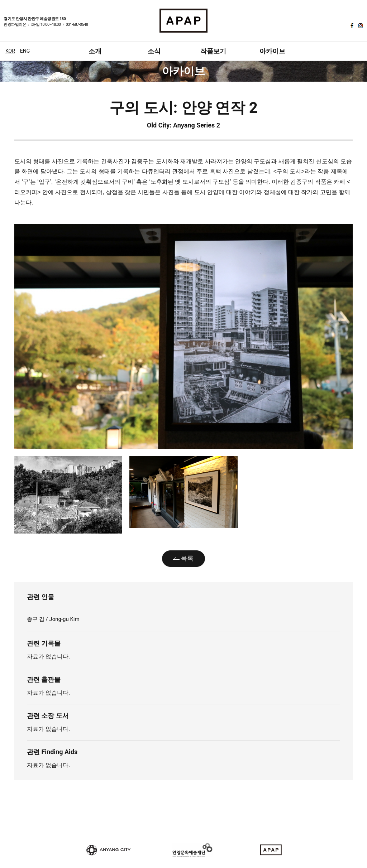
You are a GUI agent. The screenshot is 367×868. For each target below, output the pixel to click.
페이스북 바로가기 (351, 25)
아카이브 (272, 51)
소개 (95, 51)
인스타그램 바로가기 (360, 25)
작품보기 (213, 51)
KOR (10, 51)
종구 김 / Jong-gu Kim (54, 619)
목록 (187, 558)
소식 (154, 51)
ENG (25, 51)
